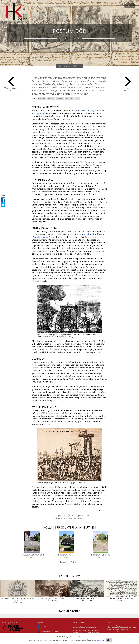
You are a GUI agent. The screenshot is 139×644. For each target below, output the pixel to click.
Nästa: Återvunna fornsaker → (69, 518)
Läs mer (100, 640)
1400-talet (42, 99)
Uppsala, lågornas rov (12, 84)
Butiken (68, 66)
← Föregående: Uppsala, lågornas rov (69, 515)
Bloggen (61, 66)
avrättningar (70, 99)
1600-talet (60, 99)
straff (78, 99)
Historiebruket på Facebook (47, 627)
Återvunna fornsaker (128, 84)
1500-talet (51, 99)
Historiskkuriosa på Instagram (48, 631)
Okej (109, 640)
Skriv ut (103, 510)
